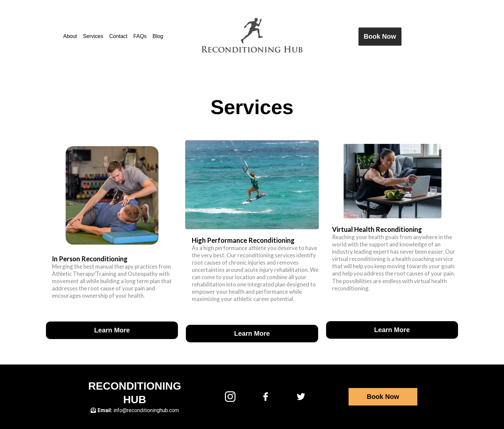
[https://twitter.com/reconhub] (301, 396)
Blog (158, 36)
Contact (118, 36)
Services (93, 36)
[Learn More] (112, 330)
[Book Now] (380, 37)
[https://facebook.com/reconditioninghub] (266, 396)
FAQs (140, 36)
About (70, 36)
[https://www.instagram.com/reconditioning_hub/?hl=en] (230, 396)
